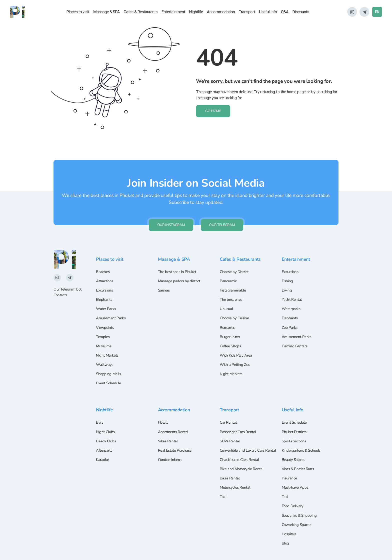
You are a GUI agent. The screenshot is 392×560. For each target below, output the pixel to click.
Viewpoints (106, 319)
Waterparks (292, 300)
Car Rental (229, 417)
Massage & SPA (106, 12)
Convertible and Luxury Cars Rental (244, 450)
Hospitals (290, 533)
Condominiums (171, 456)
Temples (103, 329)
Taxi (223, 502)
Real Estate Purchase (176, 446)
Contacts (61, 284)
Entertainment (173, 12)
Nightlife (196, 12)
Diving (287, 280)
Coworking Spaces (297, 524)
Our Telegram (223, 213)
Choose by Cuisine (236, 309)
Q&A (285, 12)
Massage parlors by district (181, 270)
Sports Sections (295, 436)
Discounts (301, 12)
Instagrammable (234, 280)
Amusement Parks (112, 309)
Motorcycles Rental (236, 492)
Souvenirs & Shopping (301, 514)
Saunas (164, 280)
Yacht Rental (292, 290)
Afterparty (105, 446)
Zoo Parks (290, 319)
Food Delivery (294, 504)
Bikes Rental (231, 482)
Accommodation (221, 12)
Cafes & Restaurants (141, 12)
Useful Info (268, 12)
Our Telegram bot (69, 278)
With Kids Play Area (237, 348)
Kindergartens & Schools (303, 446)
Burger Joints (231, 329)
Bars (100, 417)
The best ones (232, 290)
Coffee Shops (231, 338)
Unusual (227, 300)
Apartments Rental (174, 427)
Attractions (106, 270)
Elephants (104, 290)
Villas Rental (169, 436)
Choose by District (235, 260)
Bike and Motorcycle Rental (243, 473)
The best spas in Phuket (178, 260)
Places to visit (78, 12)
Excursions (105, 280)
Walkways (105, 358)
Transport (247, 12)
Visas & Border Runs (299, 465)
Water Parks (107, 300)
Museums (104, 338)
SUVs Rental (231, 436)
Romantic (228, 319)
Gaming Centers (296, 338)
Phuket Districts (295, 427)
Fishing (288, 270)
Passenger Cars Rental (239, 427)
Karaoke (103, 456)
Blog (286, 543)
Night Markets (108, 348)
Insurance (290, 475)
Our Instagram (170, 213)
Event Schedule (109, 377)
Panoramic (229, 270)
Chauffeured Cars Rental (241, 463)
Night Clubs (106, 427)
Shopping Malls (109, 367)
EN (377, 12)
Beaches (103, 260)
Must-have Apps (296, 485)
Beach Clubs (107, 436)
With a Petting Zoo (236, 358)
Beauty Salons (294, 456)
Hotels (164, 417)
